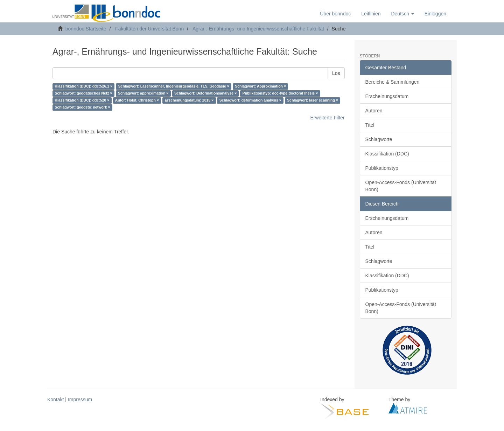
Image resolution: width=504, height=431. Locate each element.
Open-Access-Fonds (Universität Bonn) (401, 186)
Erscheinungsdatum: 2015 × (189, 100)
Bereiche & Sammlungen (393, 82)
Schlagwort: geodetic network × (82, 107)
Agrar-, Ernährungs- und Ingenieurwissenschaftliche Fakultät (258, 29)
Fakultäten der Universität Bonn (149, 29)
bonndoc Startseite (86, 29)
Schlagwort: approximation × (143, 93)
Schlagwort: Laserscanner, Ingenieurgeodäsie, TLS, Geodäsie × (174, 86)
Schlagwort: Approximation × (260, 86)
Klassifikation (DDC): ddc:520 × (82, 100)
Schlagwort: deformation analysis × (250, 100)
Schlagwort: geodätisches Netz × (83, 93)
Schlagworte (379, 139)
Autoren (374, 111)
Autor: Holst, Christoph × (137, 100)
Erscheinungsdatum (387, 96)
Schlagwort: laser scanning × (313, 100)
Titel (370, 125)
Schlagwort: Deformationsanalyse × (205, 93)
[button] (402, 14)
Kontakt (55, 399)
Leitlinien (371, 14)
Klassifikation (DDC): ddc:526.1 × (83, 86)
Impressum (80, 399)
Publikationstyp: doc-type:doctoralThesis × (280, 93)
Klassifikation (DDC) (387, 154)
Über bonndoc (335, 14)
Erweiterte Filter (327, 118)
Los (336, 73)
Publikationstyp (382, 168)
